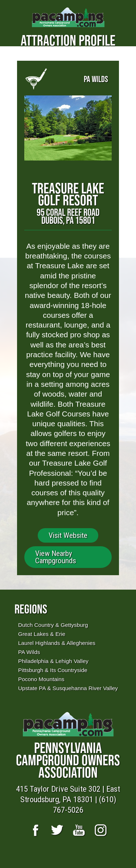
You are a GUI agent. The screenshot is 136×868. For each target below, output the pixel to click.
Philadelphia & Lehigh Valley (53, 661)
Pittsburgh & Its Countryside (53, 670)
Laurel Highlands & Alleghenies (57, 643)
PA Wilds (29, 652)
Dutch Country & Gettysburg (53, 625)
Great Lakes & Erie (42, 634)
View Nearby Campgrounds (56, 557)
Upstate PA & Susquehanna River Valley (68, 688)
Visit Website (68, 535)
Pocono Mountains (41, 679)
